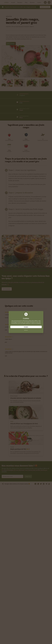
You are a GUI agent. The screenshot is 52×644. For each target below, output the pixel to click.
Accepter (26, 327)
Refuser (26, 330)
